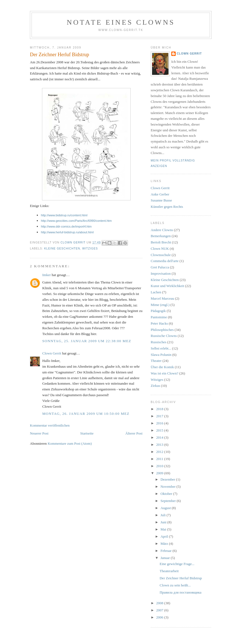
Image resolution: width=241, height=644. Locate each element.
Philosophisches (162, 330)
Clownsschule (161, 255)
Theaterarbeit (169, 571)
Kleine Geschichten (62, 249)
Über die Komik (162, 367)
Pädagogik (158, 311)
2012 (160, 452)
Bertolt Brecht (161, 242)
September (169, 501)
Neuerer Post (39, 433)
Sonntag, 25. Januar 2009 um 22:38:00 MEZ (87, 341)
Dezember (168, 479)
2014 (160, 437)
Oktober (167, 494)
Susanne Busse (161, 200)
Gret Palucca (160, 267)
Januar (166, 558)
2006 (160, 617)
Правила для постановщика (180, 592)
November (169, 486)
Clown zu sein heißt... (175, 585)
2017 (160, 416)
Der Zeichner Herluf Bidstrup (181, 578)
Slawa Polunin (161, 355)
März (165, 544)
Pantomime (159, 317)
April (165, 536)
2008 (160, 603)
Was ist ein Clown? (164, 373)
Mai (164, 529)
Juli (164, 515)
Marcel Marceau (162, 298)
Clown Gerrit (52, 353)
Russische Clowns (164, 336)
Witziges (90, 249)
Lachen (156, 292)
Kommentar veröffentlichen (50, 425)
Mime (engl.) (160, 305)
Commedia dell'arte (165, 261)
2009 (160, 473)
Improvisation (161, 273)
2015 (160, 430)
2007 (160, 610)
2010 (160, 466)
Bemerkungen (161, 236)
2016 (160, 423)
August (166, 508)
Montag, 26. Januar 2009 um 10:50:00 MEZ (86, 414)
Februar (167, 551)
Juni (164, 522)
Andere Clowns (162, 230)
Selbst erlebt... (161, 348)
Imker (47, 275)
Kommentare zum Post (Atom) (70, 443)
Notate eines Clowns (121, 22)
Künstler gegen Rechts (167, 207)
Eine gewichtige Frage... (177, 564)
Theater (156, 361)
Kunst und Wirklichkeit (167, 286)
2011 (160, 459)
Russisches (159, 342)
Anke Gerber (160, 194)
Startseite (87, 433)
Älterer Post (134, 433)
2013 (160, 445)
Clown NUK (160, 249)
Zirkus (155, 386)
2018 (160, 409)
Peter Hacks (159, 323)
